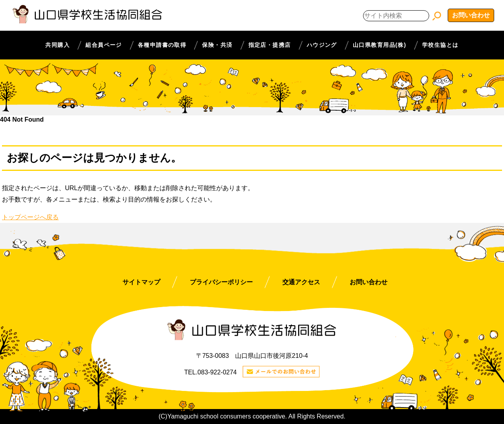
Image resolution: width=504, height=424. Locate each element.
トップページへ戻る (30, 217)
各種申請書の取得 (162, 45)
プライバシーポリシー (221, 282)
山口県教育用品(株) (380, 45)
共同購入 (57, 45)
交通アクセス (301, 282)
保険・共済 (217, 45)
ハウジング (322, 45)
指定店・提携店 (270, 45)
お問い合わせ (471, 15)
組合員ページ (104, 45)
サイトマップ (141, 282)
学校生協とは (440, 45)
